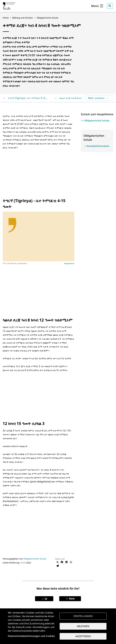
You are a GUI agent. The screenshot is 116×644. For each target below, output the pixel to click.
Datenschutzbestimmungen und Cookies (31, 636)
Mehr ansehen (98, 98)
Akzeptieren (83, 636)
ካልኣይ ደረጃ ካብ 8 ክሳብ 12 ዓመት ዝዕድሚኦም (77, 98)
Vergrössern (69, 264)
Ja (44, 599)
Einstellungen (83, 616)
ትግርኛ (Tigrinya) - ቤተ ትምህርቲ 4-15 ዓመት (25, 98)
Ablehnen (83, 626)
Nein (70, 599)
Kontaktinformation (98, 146)
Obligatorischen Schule (35, 559)
